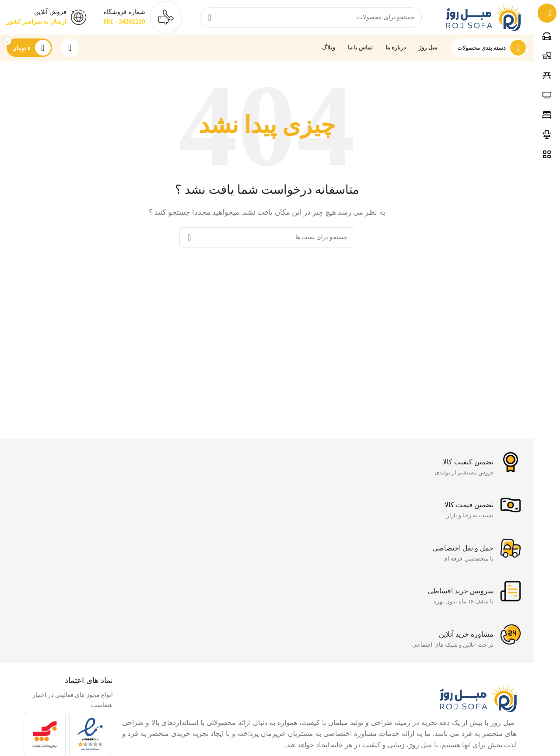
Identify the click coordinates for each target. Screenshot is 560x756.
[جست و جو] (311, 17)
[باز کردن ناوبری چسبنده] (490, 48)
